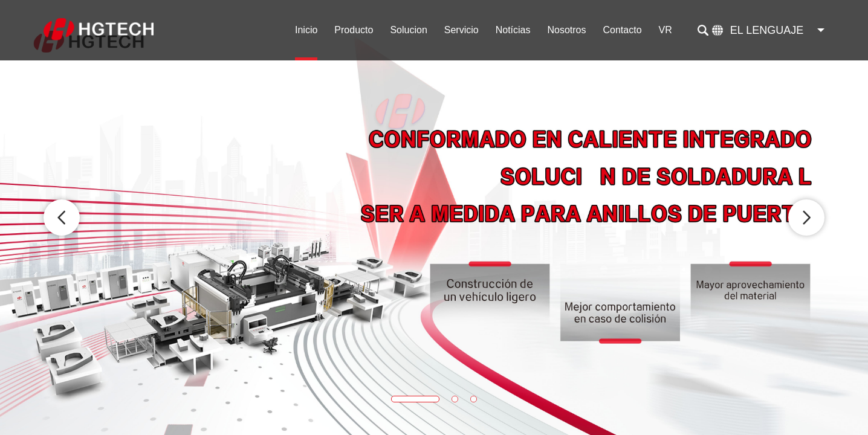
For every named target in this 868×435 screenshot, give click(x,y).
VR (666, 30)
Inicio (306, 30)
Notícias (513, 30)
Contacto (623, 30)
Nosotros (566, 30)
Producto (354, 30)
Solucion (408, 30)
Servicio (462, 30)
